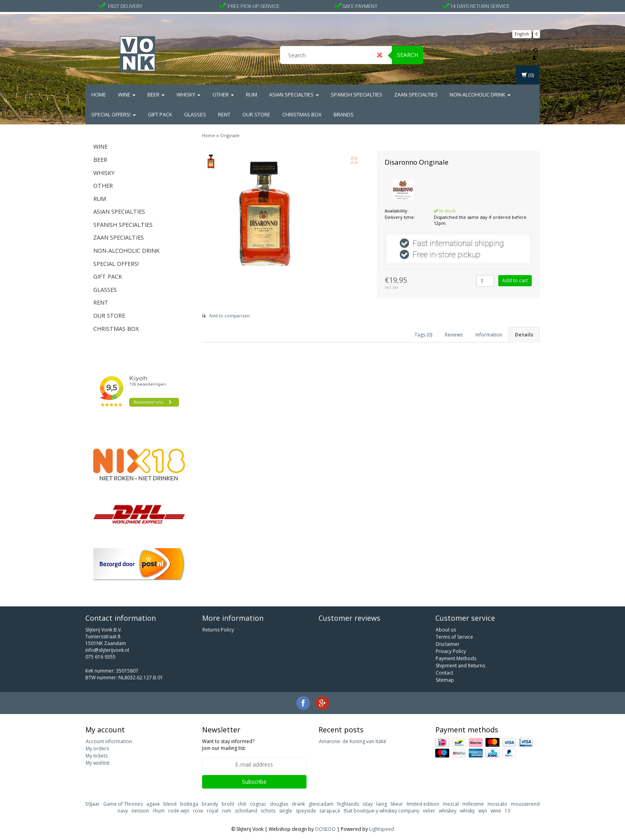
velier (429, 811)
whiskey (448, 811)
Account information (109, 741)
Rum (252, 94)
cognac (258, 804)
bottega (189, 804)
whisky (467, 811)
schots (268, 811)
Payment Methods (456, 658)
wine (496, 811)
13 (507, 811)
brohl (228, 804)
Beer (156, 94)
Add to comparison (226, 316)
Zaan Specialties (416, 94)
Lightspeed (382, 829)
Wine (127, 94)
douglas (279, 804)
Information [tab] (489, 335)
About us (446, 630)
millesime (473, 804)
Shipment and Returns (460, 666)
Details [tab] (524, 335)
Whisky (189, 94)
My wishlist (98, 763)
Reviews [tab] (454, 335)
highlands (348, 804)
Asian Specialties (294, 94)
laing (382, 804)
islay (368, 804)
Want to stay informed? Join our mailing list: (228, 745)
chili (242, 804)
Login (529, 50)
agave (153, 804)
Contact (444, 673)
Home (99, 94)
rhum (159, 811)
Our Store (256, 114)
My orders (97, 749)
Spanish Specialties (357, 94)
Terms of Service (454, 637)
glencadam (321, 804)
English (522, 34)
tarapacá (330, 811)
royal (213, 811)
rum (227, 811)
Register (526, 58)
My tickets (97, 756)
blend (170, 804)
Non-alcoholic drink (480, 94)
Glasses (195, 114)
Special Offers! (114, 114)
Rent (224, 114)
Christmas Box (302, 114)
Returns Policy (218, 630)
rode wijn (179, 811)
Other (223, 94)
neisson (140, 811)
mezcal (451, 804)
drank (298, 804)
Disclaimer (448, 644)
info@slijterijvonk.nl (107, 650)
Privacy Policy (451, 651)
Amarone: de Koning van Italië (353, 741)
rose (198, 811)
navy (123, 811)
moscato (497, 804)
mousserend (525, 804)
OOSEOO (325, 829)
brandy (210, 804)
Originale (230, 135)
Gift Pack (160, 114)
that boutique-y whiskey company (381, 811)
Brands (344, 114)
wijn (483, 811)
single (286, 811)
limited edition (423, 804)
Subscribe (254, 782)
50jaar (92, 804)
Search (408, 55)
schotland (246, 811)
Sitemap (445, 680)
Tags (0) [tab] (423, 335)
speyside (306, 811)
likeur (397, 804)
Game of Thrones (123, 804)
